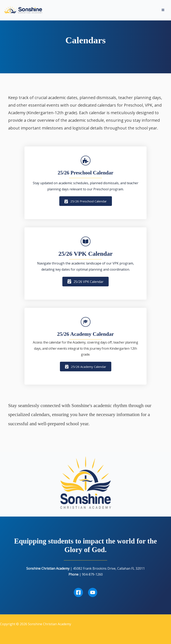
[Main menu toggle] (163, 11)
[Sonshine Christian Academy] (24, 11)
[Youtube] (93, 592)
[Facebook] (78, 592)
